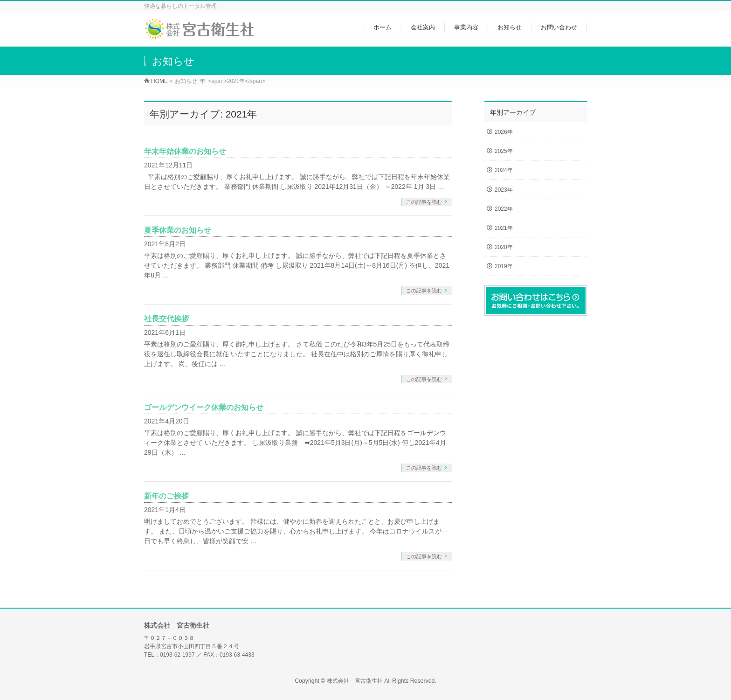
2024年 (504, 170)
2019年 (504, 266)
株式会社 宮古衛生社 (355, 681)
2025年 (504, 151)
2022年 (504, 209)
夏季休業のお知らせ (178, 230)
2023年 (504, 190)
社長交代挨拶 (166, 319)
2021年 (504, 228)
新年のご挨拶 (166, 496)
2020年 (504, 247)
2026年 (504, 132)
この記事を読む (424, 202)
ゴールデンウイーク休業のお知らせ (204, 407)
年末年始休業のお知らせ (185, 151)
